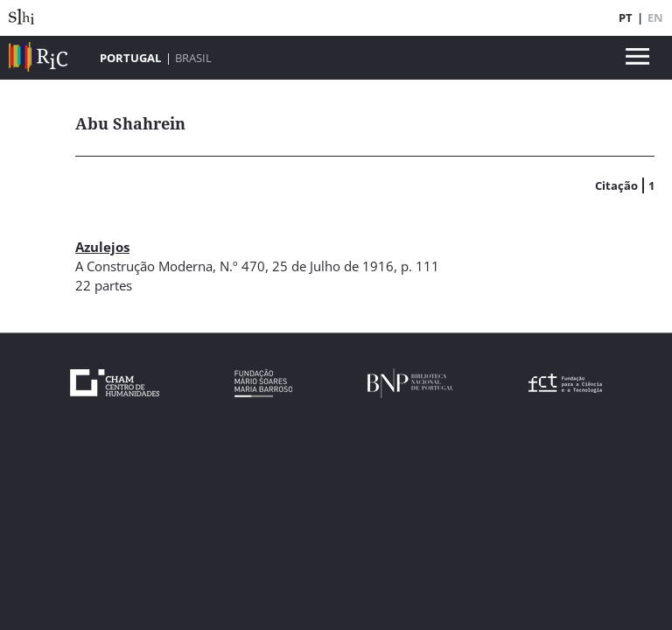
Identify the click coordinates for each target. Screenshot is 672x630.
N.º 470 (242, 266)
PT (626, 17)
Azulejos (102, 247)
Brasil (193, 58)
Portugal (130, 58)
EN (655, 17)
